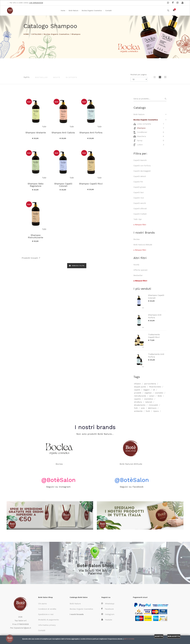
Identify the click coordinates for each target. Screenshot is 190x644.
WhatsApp (108, 604)
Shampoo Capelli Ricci (63, 184)
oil (154, 390)
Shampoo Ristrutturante (90, 185)
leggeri (146, 390)
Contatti (108, 11)
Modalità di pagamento (49, 620)
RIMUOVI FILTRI (77, 214)
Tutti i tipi (137, 219)
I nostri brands (95, 427)
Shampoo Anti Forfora (155, 316)
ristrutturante (140, 396)
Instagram (108, 614)
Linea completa (144, 124)
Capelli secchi (140, 203)
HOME (26, 34)
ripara (156, 411)
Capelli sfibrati (140, 209)
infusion (137, 384)
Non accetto (174, 636)
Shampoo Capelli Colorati (156, 297)
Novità (57, 77)
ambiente (138, 411)
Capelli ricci (139, 198)
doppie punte (140, 387)
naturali (149, 402)
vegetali (148, 393)
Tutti (26, 77)
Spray (140, 141)
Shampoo (76, 34)
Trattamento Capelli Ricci (154, 336)
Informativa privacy (47, 625)
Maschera (142, 136)
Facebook (108, 609)
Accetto (159, 636)
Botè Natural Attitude (143, 245)
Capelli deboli (140, 176)
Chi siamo (42, 604)
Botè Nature (73, 11)
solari (152, 396)
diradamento (140, 405)
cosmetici (159, 393)
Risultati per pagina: (139, 75)
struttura (138, 402)
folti (136, 408)
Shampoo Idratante (35, 132)
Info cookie (129, 639)
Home (63, 11)
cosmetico (149, 399)
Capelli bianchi (140, 160)
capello (137, 399)
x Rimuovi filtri (140, 225)
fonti (148, 411)
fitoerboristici (155, 387)
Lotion (140, 145)
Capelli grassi (140, 187)
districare (152, 408)
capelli (137, 390)
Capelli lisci (139, 192)
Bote (160, 396)
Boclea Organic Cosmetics (92, 11)
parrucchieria (150, 384)
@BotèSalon (58, 480)
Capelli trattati (140, 214)
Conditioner (142, 132)
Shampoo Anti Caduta (63, 132)
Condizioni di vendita (47, 609)
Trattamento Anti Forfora (156, 355)
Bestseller (41, 77)
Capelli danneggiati (142, 171)
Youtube (107, 620)
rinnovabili (153, 405)
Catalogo (36, 34)
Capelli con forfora (142, 166)
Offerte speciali (140, 270)
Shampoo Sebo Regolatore (118, 133)
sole (143, 408)
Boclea (137, 239)
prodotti (138, 393)
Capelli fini (138, 182)
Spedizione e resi (46, 614)
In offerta (71, 77)
